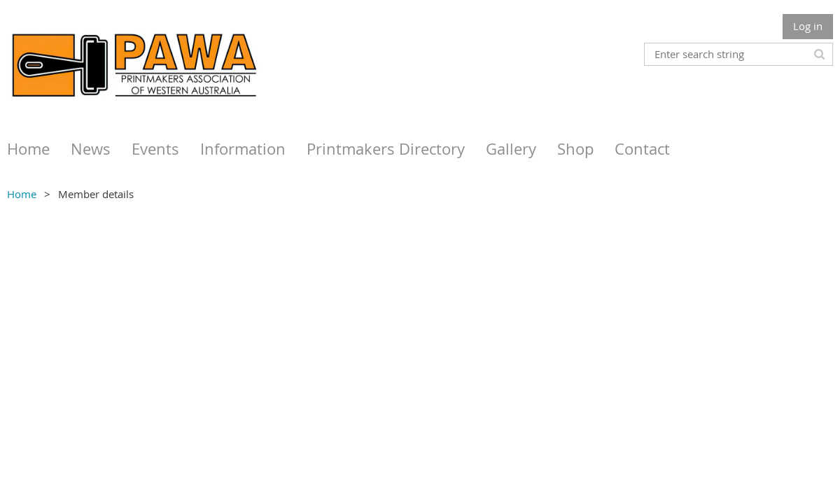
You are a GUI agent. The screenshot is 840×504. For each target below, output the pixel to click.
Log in (808, 26)
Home (22, 194)
